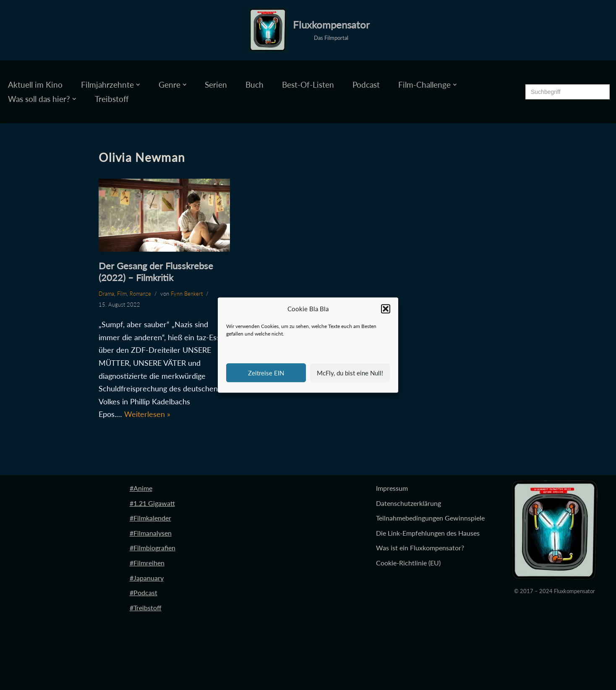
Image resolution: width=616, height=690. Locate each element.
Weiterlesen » (147, 414)
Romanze (140, 294)
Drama (106, 294)
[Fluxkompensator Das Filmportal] (308, 30)
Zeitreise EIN (266, 373)
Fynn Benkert (187, 294)
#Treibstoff (146, 608)
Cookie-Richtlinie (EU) (408, 563)
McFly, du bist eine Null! (350, 373)
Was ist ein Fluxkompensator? (420, 548)
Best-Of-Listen (308, 85)
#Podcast (144, 592)
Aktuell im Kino (35, 85)
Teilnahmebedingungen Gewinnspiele (430, 518)
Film (122, 294)
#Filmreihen (147, 563)
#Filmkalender (150, 518)
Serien (216, 85)
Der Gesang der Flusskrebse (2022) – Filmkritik (156, 272)
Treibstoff (112, 99)
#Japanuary (147, 578)
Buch (254, 85)
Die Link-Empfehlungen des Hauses (428, 533)
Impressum (392, 488)
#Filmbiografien (153, 548)
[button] (386, 309)
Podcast (366, 85)
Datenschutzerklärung (408, 503)
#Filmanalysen (151, 533)
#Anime (141, 488)
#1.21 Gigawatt (152, 503)
